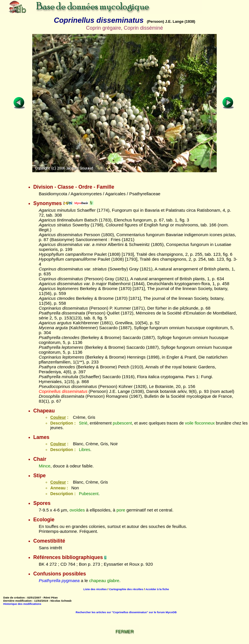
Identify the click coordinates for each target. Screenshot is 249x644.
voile (189, 423)
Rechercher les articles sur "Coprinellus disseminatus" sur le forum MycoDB (126, 612)
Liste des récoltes (95, 589)
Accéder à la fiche (157, 589)
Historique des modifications (22, 604)
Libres (85, 450)
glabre (113, 580)
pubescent (122, 423)
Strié (83, 423)
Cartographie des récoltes (126, 589)
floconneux (205, 423)
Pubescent (89, 494)
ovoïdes (77, 510)
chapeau (97, 580)
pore (121, 510)
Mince (45, 466)
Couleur (58, 417)
